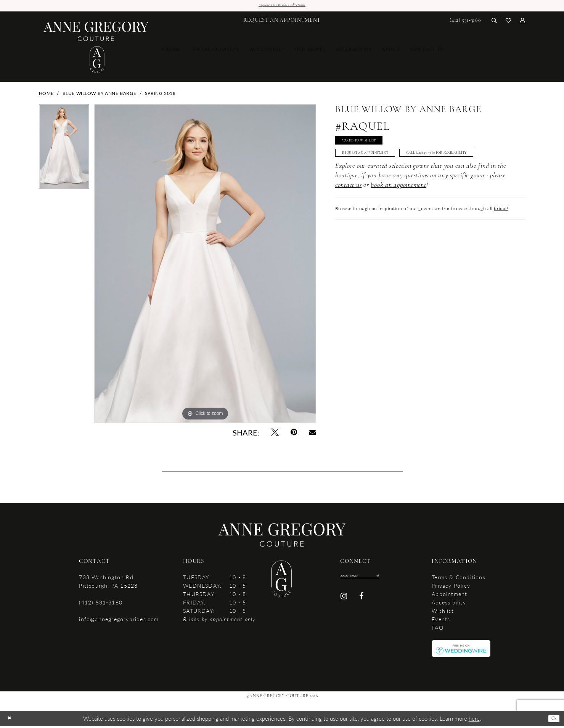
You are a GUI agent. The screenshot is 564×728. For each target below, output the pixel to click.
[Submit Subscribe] (391, 579)
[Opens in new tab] (461, 650)
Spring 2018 (160, 95)
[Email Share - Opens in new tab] (312, 434)
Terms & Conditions (459, 579)
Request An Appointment (378, 163)
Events (441, 621)
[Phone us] (465, 22)
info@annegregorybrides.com (119, 621)
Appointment (449, 596)
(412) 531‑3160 (100, 604)
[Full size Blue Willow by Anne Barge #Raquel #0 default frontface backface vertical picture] (205, 265)
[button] (523, 22)
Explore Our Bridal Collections (282, 6)
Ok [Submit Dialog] (552, 720)
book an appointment (398, 214)
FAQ (438, 629)
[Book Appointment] (282, 22)
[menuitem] (282, 22)
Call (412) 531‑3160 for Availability (387, 180)
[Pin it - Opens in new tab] (294, 434)
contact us (349, 214)
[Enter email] (368, 579)
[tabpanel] (64, 151)
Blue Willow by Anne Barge (100, 95)
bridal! (501, 237)
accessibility (449, 604)
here (474, 720)
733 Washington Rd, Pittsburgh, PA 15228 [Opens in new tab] (108, 583)
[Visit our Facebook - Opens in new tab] (361, 600)
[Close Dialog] (11, 720)
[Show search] (494, 22)
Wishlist (443, 612)
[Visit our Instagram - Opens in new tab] (344, 600)
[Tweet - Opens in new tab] (275, 434)
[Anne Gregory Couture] (96, 49)
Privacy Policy (451, 587)
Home (46, 95)
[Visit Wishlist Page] (509, 22)
